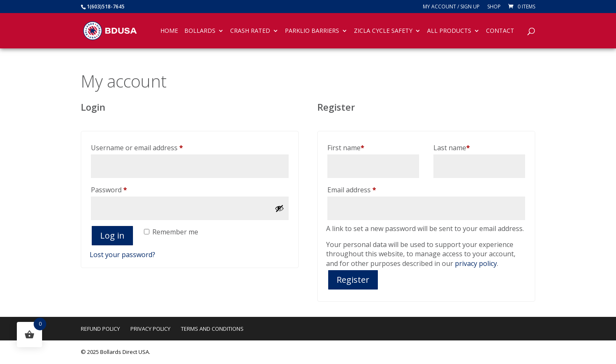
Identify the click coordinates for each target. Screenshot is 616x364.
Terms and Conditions (212, 329)
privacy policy (476, 263)
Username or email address (151, 147)
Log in (112, 235)
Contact (500, 31)
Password (123, 189)
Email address (366, 189)
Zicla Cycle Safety (383, 31)
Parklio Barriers (312, 31)
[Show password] (279, 208)
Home (169, 31)
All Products (449, 31)
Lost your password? (122, 255)
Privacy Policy (150, 329)
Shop (494, 7)
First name (346, 148)
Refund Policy (100, 329)
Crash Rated (250, 31)
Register (353, 280)
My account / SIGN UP (451, 7)
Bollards (200, 31)
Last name (452, 148)
